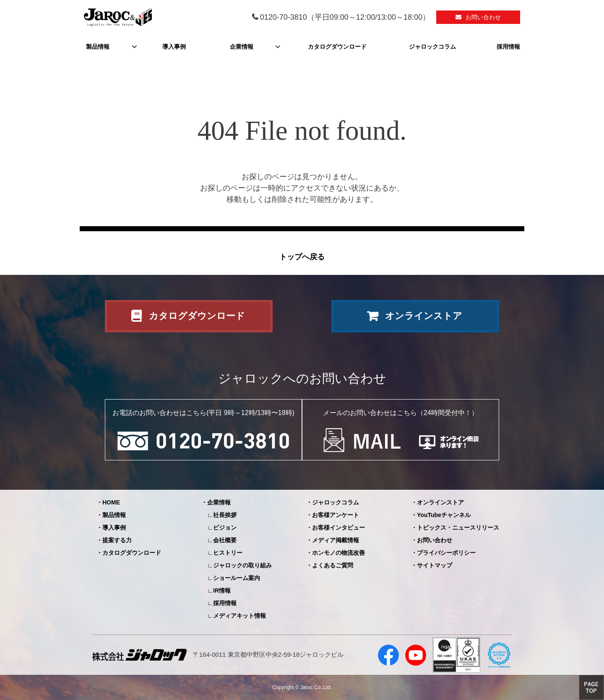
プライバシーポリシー (446, 553)
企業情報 (242, 47)
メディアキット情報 (240, 616)
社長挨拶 (225, 515)
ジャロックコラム (432, 47)
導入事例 (174, 47)
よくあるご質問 (333, 565)
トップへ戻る (302, 257)
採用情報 (508, 47)
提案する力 (117, 540)
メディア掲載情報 (336, 540)
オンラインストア (424, 316)
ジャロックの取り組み (242, 565)
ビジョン (225, 528)
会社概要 (225, 540)
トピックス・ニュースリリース (458, 528)
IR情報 (222, 590)
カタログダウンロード (337, 47)
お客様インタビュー (338, 528)
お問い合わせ (483, 17)
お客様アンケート (336, 515)
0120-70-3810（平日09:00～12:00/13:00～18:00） (345, 17)
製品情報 (98, 47)
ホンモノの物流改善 (338, 553)
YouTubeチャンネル (444, 515)
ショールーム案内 (237, 578)
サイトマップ (435, 565)
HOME (111, 502)
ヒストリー (228, 553)
